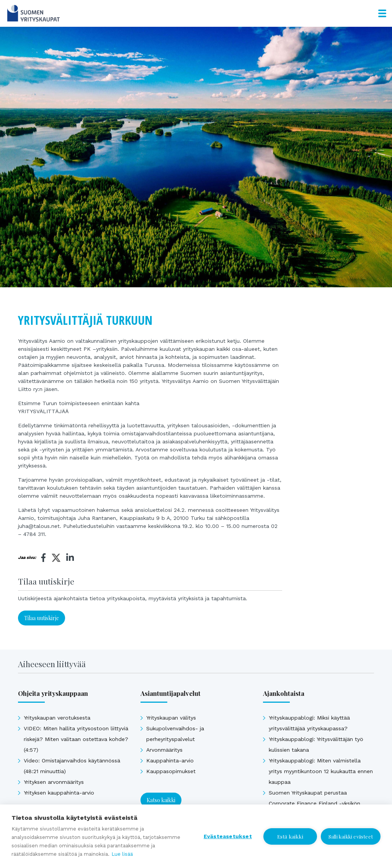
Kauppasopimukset (171, 771)
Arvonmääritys (164, 750)
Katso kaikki (161, 800)
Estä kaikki (290, 836)
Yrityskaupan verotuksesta (57, 718)
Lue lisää (122, 854)
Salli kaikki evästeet (351, 836)
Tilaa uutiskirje (42, 618)
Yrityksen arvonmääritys (54, 782)
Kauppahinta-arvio (170, 761)
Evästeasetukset (228, 836)
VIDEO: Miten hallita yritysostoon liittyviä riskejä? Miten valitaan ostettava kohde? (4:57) (76, 739)
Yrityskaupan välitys (171, 718)
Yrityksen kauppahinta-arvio (59, 793)
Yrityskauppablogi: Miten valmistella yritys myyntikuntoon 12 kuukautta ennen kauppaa (321, 771)
